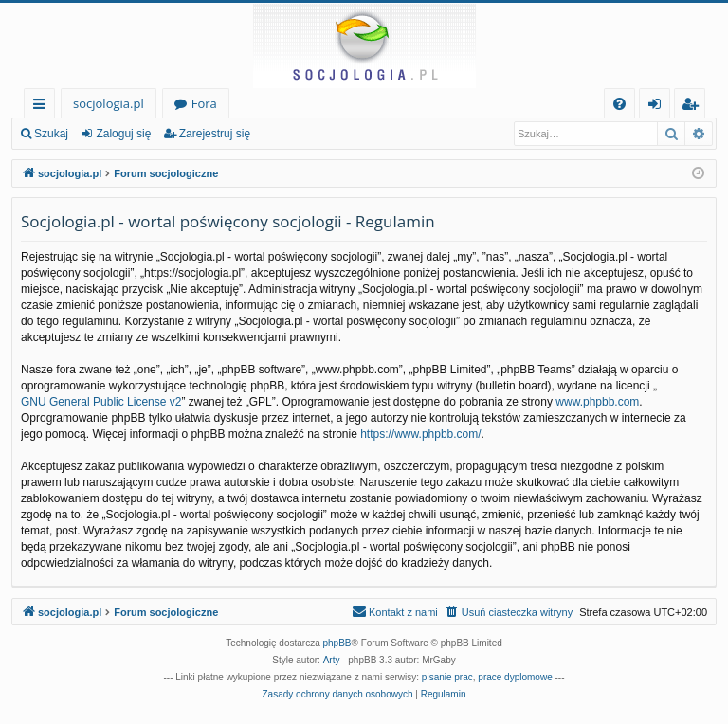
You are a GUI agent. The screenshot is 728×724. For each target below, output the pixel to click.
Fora (204, 103)
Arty (332, 660)
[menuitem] (619, 104)
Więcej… (43, 107)
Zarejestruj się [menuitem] (695, 107)
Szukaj (51, 134)
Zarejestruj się (215, 134)
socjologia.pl (109, 103)
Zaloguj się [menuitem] (658, 107)
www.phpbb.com (597, 402)
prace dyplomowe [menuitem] (515, 677)
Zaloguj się (123, 134)
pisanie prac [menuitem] (447, 677)
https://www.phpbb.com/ (420, 434)
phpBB (337, 643)
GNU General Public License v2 (101, 402)
